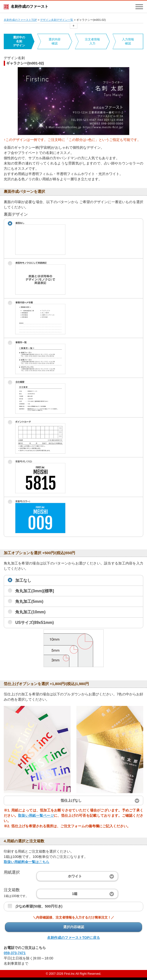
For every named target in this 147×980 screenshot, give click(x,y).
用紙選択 (12, 872)
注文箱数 (16, 893)
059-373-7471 (15, 953)
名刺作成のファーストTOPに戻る (73, 938)
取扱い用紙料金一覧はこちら (27, 862)
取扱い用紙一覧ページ (36, 815)
